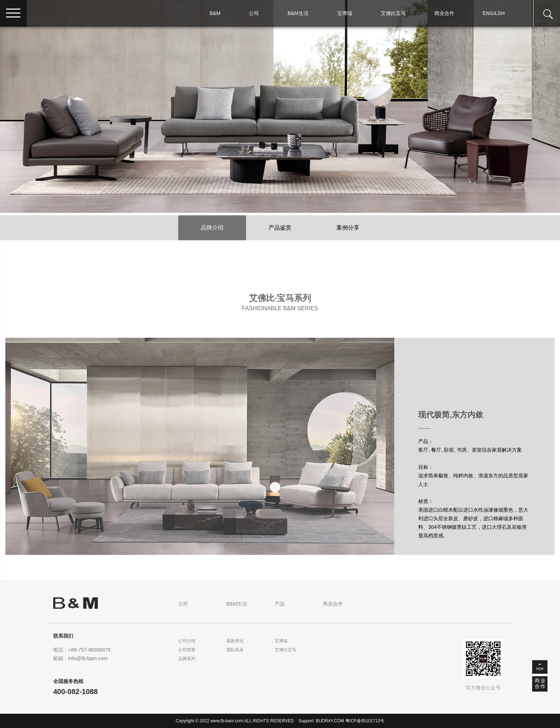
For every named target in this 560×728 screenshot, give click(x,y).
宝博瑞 (345, 13)
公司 (254, 13)
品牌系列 (187, 659)
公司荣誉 (187, 650)
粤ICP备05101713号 (365, 721)
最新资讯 (235, 641)
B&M (215, 13)
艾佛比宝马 (393, 13)
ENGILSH (494, 13)
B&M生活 (298, 13)
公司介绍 (187, 641)
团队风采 (235, 650)
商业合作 (444, 13)
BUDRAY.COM (330, 721)
